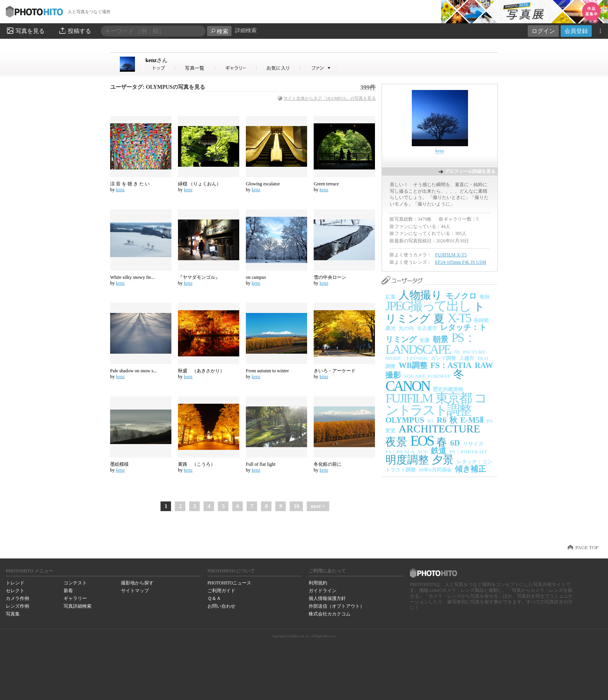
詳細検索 (246, 30)
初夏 (425, 340)
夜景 (396, 442)
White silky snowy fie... (132, 277)
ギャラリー (75, 598)
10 (296, 506)
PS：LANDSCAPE (430, 344)
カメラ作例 (17, 598)
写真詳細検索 (78, 606)
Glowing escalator (263, 184)
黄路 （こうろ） (197, 464)
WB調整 (413, 365)
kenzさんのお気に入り (279, 68)
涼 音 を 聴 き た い (130, 184)
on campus (256, 277)
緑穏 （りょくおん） (199, 184)
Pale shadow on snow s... (133, 371)
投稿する (75, 31)
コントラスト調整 (436, 404)
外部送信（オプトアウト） (337, 606)
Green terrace (326, 184)
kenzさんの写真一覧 (195, 68)
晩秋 (485, 297)
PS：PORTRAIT (468, 452)
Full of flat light (261, 464)
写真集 (13, 614)
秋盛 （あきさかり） (201, 371)
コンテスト (75, 583)
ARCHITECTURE (439, 429)
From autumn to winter (267, 371)
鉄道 (439, 451)
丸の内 (406, 328)
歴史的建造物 (448, 389)
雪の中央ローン (330, 277)
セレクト (15, 591)
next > (318, 506)
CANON (408, 386)
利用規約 (318, 583)
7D (457, 352)
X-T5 (459, 318)
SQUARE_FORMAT (427, 376)
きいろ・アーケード (335, 371)
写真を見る (25, 31)
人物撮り (421, 295)
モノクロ (461, 296)
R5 (430, 421)
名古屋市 (427, 328)
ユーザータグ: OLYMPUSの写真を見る (158, 87)
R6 (441, 420)
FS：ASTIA (451, 365)
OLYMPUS (405, 420)
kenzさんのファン (320, 68)
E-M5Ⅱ (472, 420)
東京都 (453, 398)
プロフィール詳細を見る (470, 171)
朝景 (440, 339)
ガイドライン (323, 591)
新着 (68, 591)
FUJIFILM (409, 398)
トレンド (15, 583)
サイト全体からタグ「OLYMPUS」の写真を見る (330, 98)
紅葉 (390, 297)
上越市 (467, 358)
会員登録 (576, 31)
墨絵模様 (119, 464)
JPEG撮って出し (428, 306)
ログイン (543, 31)
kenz (156, 60)
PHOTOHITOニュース (229, 583)
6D (455, 443)
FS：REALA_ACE (407, 452)
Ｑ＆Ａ (214, 598)
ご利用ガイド (221, 591)
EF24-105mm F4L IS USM (461, 262)
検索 (219, 31)
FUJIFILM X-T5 (451, 255)
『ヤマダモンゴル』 (199, 277)
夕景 (443, 460)
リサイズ (473, 444)
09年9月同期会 (435, 470)
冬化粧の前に (328, 464)
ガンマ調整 (443, 358)
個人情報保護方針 (327, 598)
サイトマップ (135, 591)
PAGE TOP (587, 548)
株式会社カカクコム (330, 614)
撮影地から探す (137, 583)
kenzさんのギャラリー (236, 68)
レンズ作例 (17, 606)
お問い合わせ (221, 606)
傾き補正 (470, 469)
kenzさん (161, 68)
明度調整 (407, 460)
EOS (422, 441)
